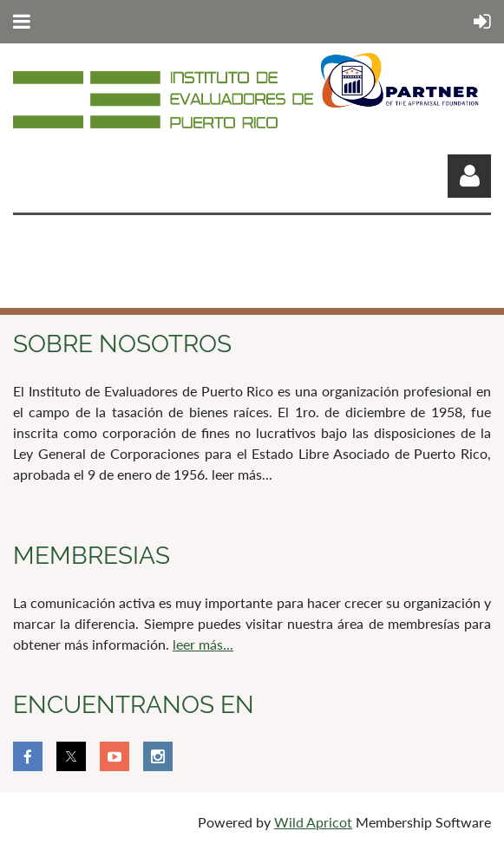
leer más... (203, 644)
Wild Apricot (313, 822)
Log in (469, 176)
